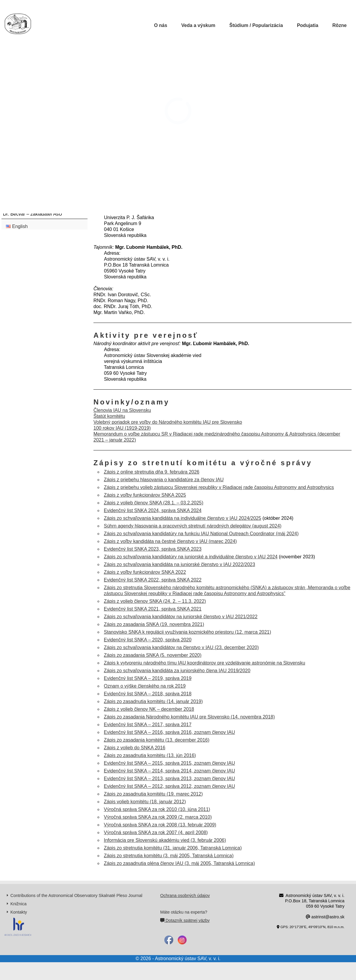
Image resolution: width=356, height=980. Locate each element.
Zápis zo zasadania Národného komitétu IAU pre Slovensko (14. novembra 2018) (189, 717)
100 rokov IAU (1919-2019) (122, 428)
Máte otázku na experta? (184, 912)
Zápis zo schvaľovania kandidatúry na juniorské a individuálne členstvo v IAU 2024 (191, 557)
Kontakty (19, 912)
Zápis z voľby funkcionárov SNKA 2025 (145, 495)
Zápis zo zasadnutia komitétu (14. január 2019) (153, 701)
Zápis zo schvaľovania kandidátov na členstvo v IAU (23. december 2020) (181, 647)
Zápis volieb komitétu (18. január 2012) (145, 802)
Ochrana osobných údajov (185, 895)
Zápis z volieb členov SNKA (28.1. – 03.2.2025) (154, 503)
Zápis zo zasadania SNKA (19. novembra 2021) (154, 624)
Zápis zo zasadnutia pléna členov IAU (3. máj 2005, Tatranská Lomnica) (179, 863)
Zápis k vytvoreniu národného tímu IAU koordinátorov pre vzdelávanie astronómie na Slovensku (205, 663)
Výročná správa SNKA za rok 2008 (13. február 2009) (160, 825)
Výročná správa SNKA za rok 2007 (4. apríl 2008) (156, 832)
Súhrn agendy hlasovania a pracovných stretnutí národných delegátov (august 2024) (193, 526)
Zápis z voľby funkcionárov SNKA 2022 (145, 572)
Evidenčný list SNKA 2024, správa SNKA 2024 (153, 510)
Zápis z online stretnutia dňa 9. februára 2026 (152, 472)
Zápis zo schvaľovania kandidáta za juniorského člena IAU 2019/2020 (177, 671)
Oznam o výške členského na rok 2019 (145, 686)
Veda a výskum (198, 25)
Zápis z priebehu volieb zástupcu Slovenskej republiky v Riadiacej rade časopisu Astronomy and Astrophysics (219, 487)
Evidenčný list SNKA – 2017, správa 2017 (148, 725)
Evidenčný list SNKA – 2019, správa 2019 (148, 678)
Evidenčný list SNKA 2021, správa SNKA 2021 (153, 609)
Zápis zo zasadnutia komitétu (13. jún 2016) (150, 755)
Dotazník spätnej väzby (185, 920)
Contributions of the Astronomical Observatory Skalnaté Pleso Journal (76, 895)
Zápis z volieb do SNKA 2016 (135, 748)
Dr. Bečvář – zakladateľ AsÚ (32, 214)
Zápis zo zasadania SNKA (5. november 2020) (153, 655)
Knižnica (18, 904)
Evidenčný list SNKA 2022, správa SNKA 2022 (153, 580)
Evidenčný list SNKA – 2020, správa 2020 (148, 640)
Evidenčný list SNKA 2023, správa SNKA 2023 (153, 549)
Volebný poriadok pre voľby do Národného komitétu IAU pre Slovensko (168, 422)
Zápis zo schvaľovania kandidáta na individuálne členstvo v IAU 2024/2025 (182, 518)
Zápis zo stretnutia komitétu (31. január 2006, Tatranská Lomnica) (173, 848)
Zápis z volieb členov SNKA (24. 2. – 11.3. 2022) (155, 601)
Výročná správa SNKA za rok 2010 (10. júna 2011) (157, 809)
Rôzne (339, 25)
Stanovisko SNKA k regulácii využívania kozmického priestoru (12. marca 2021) (187, 632)
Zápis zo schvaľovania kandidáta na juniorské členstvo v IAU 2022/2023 (179, 564)
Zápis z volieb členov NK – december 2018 (149, 709)
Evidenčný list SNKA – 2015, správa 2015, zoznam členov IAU (169, 763)
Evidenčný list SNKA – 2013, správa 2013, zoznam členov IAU (169, 779)
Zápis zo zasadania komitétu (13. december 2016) (157, 740)
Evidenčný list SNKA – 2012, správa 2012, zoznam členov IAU (169, 786)
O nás (160, 25)
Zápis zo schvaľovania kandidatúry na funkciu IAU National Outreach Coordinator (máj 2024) (201, 534)
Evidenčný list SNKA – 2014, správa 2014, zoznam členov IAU (169, 771)
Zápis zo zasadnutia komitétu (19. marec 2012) (153, 794)
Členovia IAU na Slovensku (122, 410)
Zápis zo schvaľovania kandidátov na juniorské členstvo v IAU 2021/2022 (181, 617)
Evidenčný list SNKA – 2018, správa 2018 (148, 694)
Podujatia (308, 25)
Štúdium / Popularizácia (256, 25)
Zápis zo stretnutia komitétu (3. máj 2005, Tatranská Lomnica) (169, 856)
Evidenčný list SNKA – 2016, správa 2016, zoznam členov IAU (169, 732)
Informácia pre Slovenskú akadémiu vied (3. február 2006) (165, 840)
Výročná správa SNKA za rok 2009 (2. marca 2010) (158, 817)
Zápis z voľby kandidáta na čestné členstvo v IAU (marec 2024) (170, 541)
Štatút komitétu (109, 416)
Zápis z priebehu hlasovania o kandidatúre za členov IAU (164, 480)
